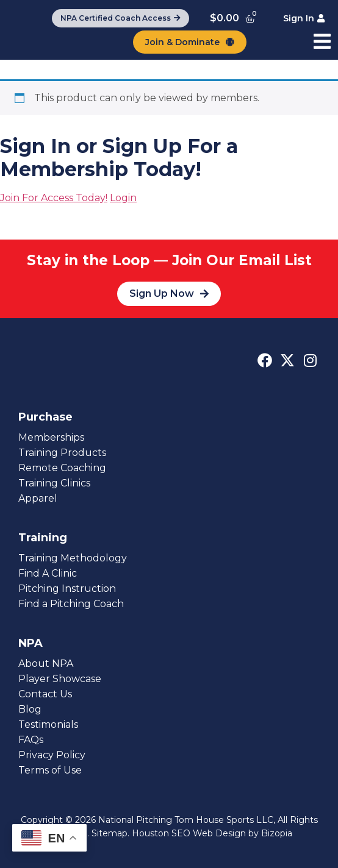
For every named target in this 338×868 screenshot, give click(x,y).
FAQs (31, 740)
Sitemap (110, 833)
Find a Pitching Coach (71, 604)
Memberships (51, 437)
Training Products (62, 453)
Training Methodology (73, 558)
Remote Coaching (62, 468)
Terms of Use (50, 770)
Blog (30, 709)
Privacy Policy (52, 755)
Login (123, 198)
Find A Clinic (48, 573)
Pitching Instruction (67, 589)
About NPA (46, 663)
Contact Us (45, 694)
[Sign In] (304, 18)
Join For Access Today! (54, 198)
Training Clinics (54, 483)
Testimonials (48, 724)
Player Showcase (60, 679)
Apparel (38, 498)
